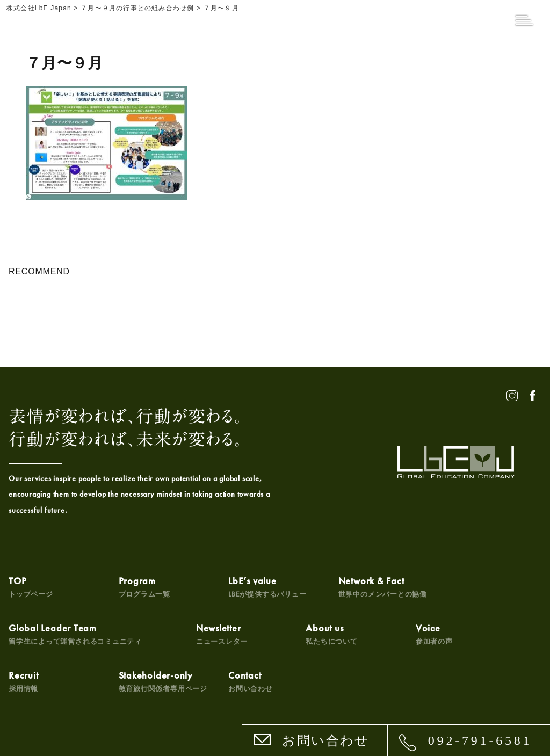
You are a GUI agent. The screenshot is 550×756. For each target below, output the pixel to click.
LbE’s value (226, 594)
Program (123, 594)
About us (123, 649)
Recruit (290, 649)
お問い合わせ (325, 740)
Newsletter (35, 649)
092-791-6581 (480, 740)
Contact (475, 649)
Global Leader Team (430, 594)
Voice (205, 649)
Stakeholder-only (408, 646)
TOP (31, 594)
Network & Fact (319, 590)
